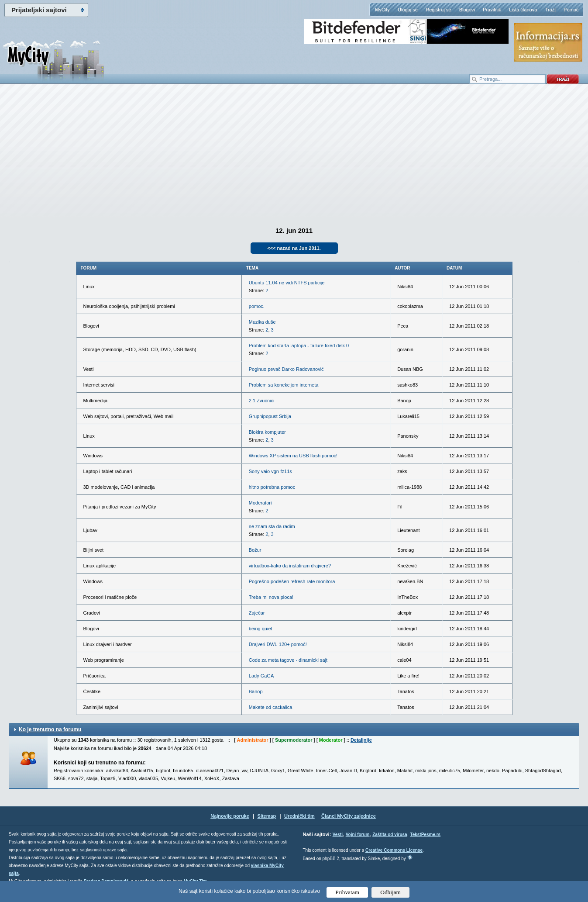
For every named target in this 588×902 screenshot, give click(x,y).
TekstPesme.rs (425, 835)
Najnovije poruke (230, 816)
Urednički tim (299, 816)
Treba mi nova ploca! (271, 597)
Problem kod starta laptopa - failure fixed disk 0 (299, 346)
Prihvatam (347, 892)
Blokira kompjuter (267, 432)
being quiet (261, 629)
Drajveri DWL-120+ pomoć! (278, 644)
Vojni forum (358, 835)
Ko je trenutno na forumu (50, 729)
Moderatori (260, 503)
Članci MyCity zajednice (349, 816)
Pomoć (571, 10)
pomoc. (257, 306)
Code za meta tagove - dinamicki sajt (288, 660)
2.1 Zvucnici (262, 401)
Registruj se (438, 10)
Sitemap (267, 816)
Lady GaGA (261, 676)
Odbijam (390, 892)
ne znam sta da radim (272, 526)
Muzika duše (262, 322)
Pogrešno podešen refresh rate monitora (292, 581)
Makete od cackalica (271, 707)
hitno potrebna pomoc (272, 487)
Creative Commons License (394, 850)
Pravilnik (492, 10)
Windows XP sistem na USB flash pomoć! (293, 456)
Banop (256, 691)
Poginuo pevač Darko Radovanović (286, 369)
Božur (255, 550)
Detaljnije (361, 740)
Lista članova (523, 10)
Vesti (338, 835)
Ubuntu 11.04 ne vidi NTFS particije (287, 283)
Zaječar (257, 613)
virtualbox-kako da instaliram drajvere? (290, 566)
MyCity (382, 10)
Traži (550, 10)
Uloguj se (408, 10)
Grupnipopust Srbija (270, 416)
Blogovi (467, 10)
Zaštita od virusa (390, 835)
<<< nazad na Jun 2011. (294, 248)
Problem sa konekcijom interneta (284, 385)
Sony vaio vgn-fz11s (270, 471)
